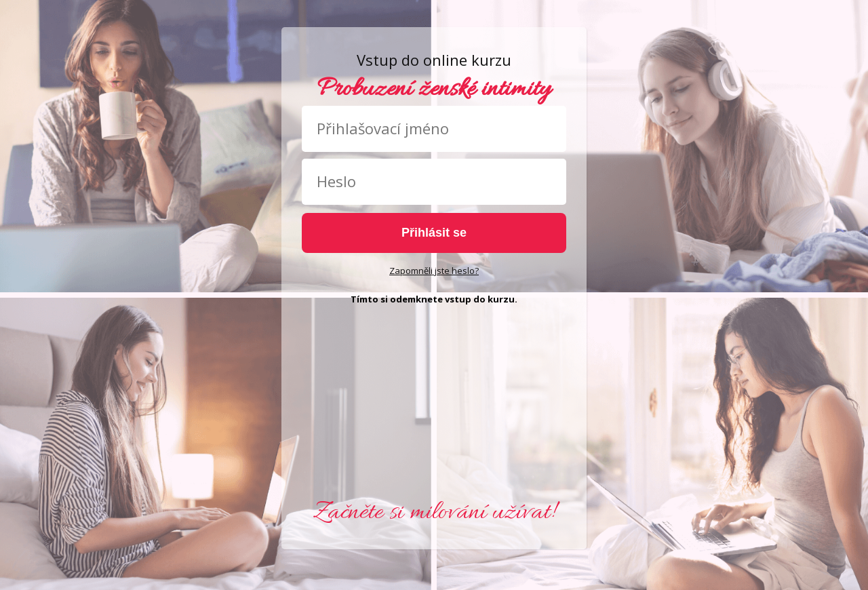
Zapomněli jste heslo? (434, 271)
